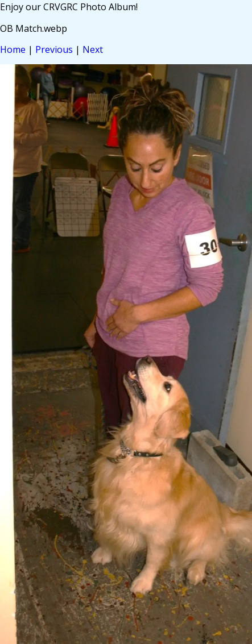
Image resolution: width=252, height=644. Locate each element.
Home (13, 49)
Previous (54, 49)
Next (93, 49)
